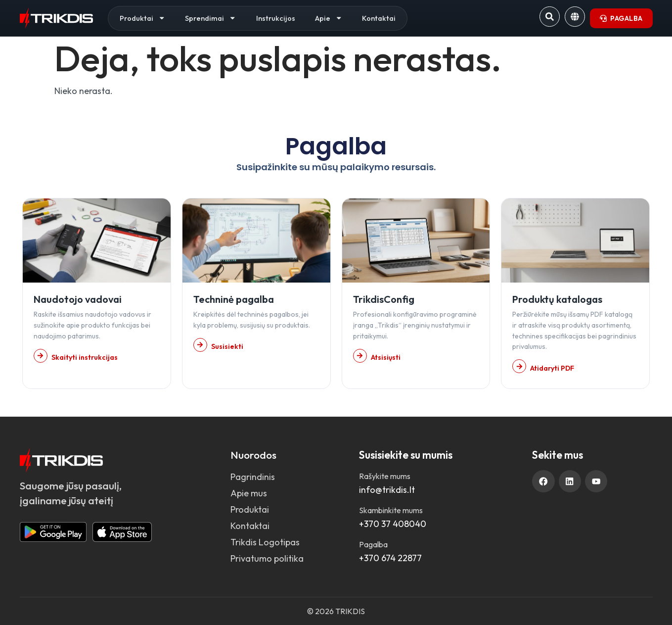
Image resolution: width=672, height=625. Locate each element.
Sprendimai (211, 18)
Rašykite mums (385, 476)
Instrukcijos (276, 18)
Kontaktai (379, 18)
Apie (329, 18)
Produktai (143, 18)
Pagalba (373, 544)
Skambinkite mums (391, 510)
